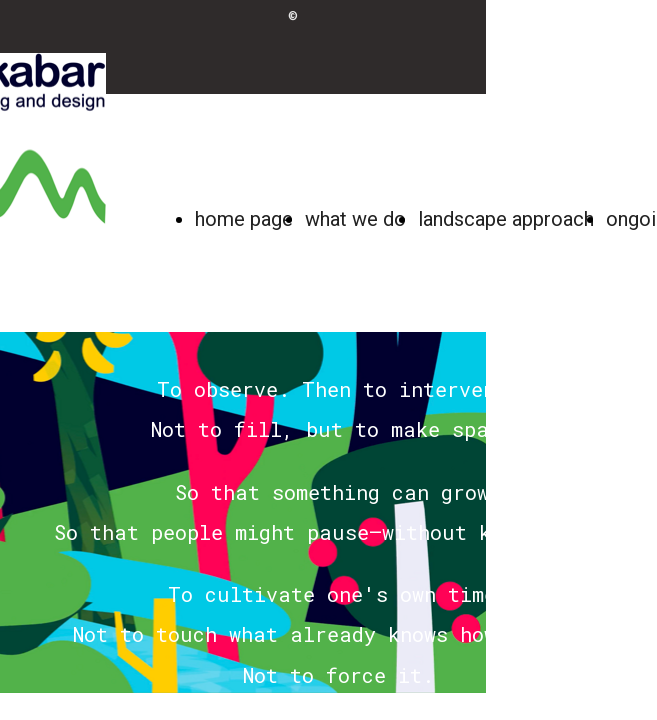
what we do (355, 219)
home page (244, 219)
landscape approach (506, 219)
